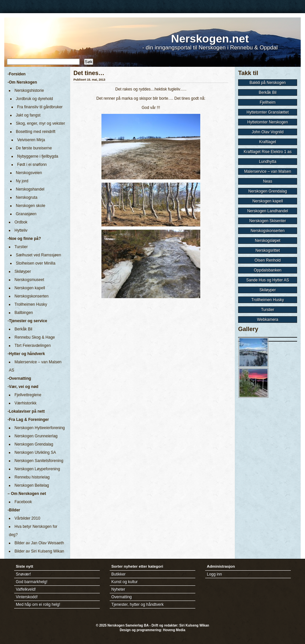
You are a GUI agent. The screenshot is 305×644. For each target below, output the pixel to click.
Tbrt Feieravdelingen (33, 346)
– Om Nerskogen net (27, 494)
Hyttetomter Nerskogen (268, 122)
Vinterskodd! (27, 597)
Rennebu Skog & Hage (35, 337)
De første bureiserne (34, 148)
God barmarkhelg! (32, 582)
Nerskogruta (27, 197)
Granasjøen (26, 214)
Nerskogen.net (210, 39)
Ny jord (22, 181)
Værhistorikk (26, 403)
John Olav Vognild (268, 132)
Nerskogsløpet (268, 241)
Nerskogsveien (29, 173)
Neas (267, 181)
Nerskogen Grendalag (34, 444)
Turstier (21, 247)
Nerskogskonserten (31, 296)
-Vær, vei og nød (23, 387)
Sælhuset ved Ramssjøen (38, 255)
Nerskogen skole (30, 206)
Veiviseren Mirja (31, 140)
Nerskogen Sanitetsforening (39, 461)
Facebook (23, 502)
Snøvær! (23, 574)
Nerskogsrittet (267, 250)
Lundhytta (268, 162)
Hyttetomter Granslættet (267, 112)
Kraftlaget (268, 142)
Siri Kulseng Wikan (194, 625)
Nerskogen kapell (30, 288)
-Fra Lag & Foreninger (28, 420)
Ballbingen (24, 313)
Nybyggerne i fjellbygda (38, 156)
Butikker (118, 574)
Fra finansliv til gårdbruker (40, 107)
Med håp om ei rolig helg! (38, 605)
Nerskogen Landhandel (267, 211)
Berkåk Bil (23, 329)
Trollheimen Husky (31, 304)
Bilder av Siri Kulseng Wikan (39, 551)
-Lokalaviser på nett (26, 411)
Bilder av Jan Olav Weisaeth (39, 543)
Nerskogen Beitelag (32, 485)
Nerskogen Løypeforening (37, 469)
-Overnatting (19, 378)
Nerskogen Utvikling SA (35, 452)
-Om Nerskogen (22, 82)
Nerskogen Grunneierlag (36, 436)
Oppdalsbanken (267, 270)
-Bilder (14, 510)
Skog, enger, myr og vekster (40, 123)
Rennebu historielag (32, 477)
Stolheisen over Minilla (36, 263)
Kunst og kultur (125, 582)
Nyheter (118, 589)
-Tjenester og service (27, 321)
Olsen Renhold (268, 260)
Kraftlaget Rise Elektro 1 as (268, 152)
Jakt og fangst (28, 115)
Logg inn (214, 574)
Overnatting (122, 597)
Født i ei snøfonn (32, 165)
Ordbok (21, 222)
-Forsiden (17, 74)
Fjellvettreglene (28, 395)
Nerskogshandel (30, 189)
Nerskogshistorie (29, 90)
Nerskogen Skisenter (268, 221)
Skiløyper (23, 271)
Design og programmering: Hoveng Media (153, 630)
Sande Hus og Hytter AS (267, 280)
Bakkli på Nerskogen (267, 83)
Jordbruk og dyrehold (34, 99)
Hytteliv (21, 230)
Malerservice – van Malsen (268, 171)
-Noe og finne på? (24, 239)
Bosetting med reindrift (36, 132)
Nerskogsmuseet (29, 280)
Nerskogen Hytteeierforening (40, 428)
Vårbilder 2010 (27, 518)
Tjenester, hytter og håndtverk (138, 605)
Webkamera (267, 320)
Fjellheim (267, 102)
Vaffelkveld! (26, 589)
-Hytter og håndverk (26, 354)
